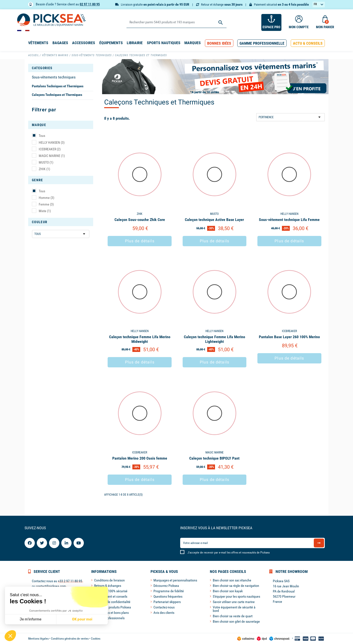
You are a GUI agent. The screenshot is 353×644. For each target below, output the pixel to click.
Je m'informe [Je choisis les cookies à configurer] (31, 619)
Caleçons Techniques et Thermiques (57, 95)
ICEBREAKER (50, 149)
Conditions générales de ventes (70, 639)
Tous (42, 136)
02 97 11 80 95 (90, 4)
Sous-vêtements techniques (54, 77)
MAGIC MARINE (52, 156)
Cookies (96, 639)
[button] (219, 43)
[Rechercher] (176, 22)
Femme (46, 204)
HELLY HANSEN (52, 142)
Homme (46, 198)
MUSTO (46, 162)
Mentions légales (38, 639)
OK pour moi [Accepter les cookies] (82, 619)
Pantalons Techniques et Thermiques (58, 86)
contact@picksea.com (51, 586)
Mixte (45, 211)
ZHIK (44, 169)
